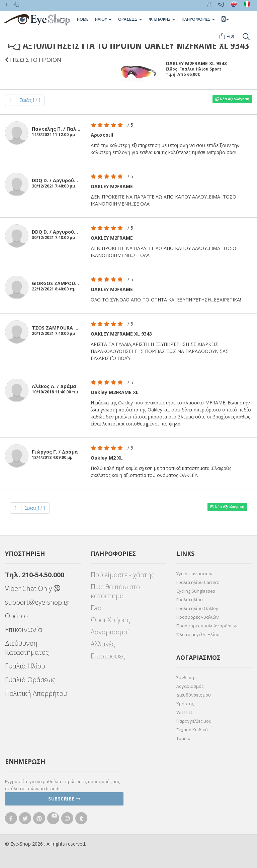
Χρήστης (185, 704)
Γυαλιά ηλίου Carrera (198, 582)
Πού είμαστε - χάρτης (123, 575)
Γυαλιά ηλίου (190, 600)
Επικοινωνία (24, 630)
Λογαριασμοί (110, 632)
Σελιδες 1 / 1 (30, 100)
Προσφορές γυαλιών (197, 617)
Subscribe (64, 799)
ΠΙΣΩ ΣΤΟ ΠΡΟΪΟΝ (33, 60)
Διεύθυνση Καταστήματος (27, 648)
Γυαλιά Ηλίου (25, 666)
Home (83, 19)
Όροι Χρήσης (110, 620)
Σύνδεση (185, 677)
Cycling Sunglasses (196, 591)
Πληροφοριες (198, 19)
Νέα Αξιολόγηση (232, 99)
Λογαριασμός (190, 686)
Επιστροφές (108, 656)
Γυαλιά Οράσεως (30, 680)
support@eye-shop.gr (37, 602)
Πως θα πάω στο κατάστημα (115, 591)
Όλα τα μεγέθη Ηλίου (198, 634)
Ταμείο (183, 738)
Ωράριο (16, 616)
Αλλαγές (103, 644)
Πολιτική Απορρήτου (36, 693)
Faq (96, 608)
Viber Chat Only (33, 588)
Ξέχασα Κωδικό (192, 730)
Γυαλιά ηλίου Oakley (197, 608)
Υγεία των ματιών (194, 574)
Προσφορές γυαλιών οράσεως (207, 626)
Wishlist (184, 712)
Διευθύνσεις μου (194, 695)
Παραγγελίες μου (194, 721)
